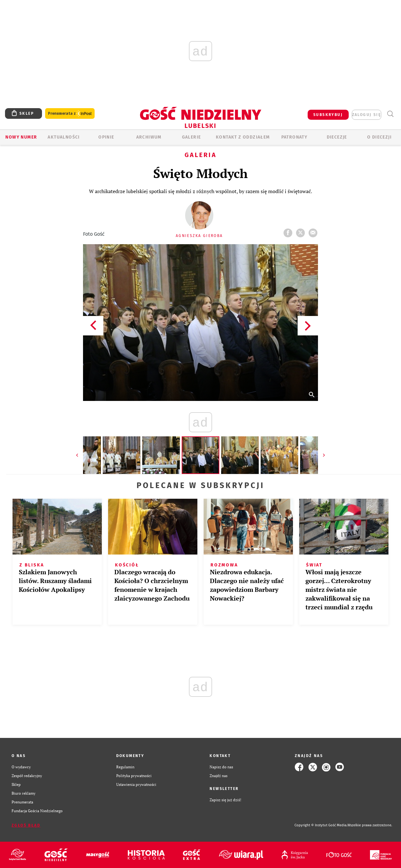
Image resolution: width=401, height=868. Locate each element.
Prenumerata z (70, 114)
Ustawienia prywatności (136, 784)
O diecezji (379, 137)
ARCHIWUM (149, 137)
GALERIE (192, 137)
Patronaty (294, 137)
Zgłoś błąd (26, 825)
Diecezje (337, 137)
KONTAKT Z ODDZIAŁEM (243, 137)
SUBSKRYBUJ (328, 115)
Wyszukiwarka (390, 114)
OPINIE (106, 137)
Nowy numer (21, 137)
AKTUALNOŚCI (64, 137)
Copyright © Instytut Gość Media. (321, 825)
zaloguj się (367, 115)
